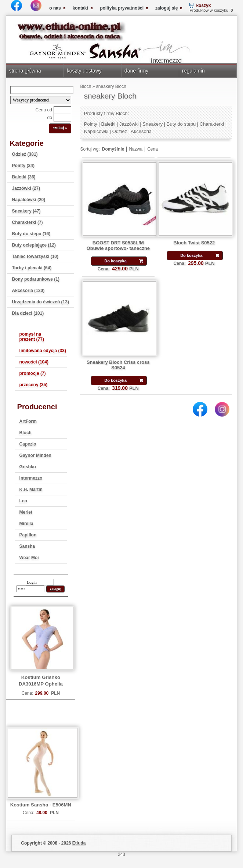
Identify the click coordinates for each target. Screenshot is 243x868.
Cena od (44, 110)
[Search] (42, 90)
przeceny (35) (34, 385)
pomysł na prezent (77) (32, 337)
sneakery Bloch (111, 86)
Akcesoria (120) (28, 291)
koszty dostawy (84, 71)
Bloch (26, 433)
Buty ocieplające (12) (34, 245)
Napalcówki (96, 131)
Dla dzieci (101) (28, 313)
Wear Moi (29, 558)
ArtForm (28, 421)
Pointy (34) (23, 166)
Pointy (91, 124)
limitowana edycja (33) (43, 351)
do (50, 118)
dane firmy (137, 71)
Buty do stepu (181, 124)
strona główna (25, 71)
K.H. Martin (31, 490)
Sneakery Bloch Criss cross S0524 (118, 365)
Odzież (120, 131)
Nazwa (136, 149)
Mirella (26, 524)
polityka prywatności (122, 8)
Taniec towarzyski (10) (35, 256)
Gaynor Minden (35, 455)
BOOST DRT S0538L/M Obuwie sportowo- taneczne (118, 245)
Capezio (28, 444)
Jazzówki (129, 124)
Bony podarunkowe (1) (36, 279)
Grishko (28, 467)
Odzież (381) (25, 154)
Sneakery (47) (26, 211)
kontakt (81, 8)
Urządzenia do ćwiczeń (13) (41, 302)
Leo (23, 501)
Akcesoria (141, 131)
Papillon (28, 535)
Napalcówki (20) (29, 200)
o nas (55, 8)
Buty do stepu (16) (31, 234)
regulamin (193, 71)
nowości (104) (34, 362)
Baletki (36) (24, 177)
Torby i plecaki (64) (32, 268)
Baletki (108, 124)
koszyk (203, 5)
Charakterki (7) (28, 222)
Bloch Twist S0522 (194, 243)
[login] (40, 582)
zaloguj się (166, 8)
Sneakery (153, 124)
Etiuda (79, 843)
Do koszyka (115, 261)
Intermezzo (31, 478)
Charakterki (212, 124)
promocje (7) (33, 373)
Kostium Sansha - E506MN (41, 805)
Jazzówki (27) (26, 188)
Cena (153, 149)
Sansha (27, 546)
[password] (30, 589)
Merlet (26, 512)
